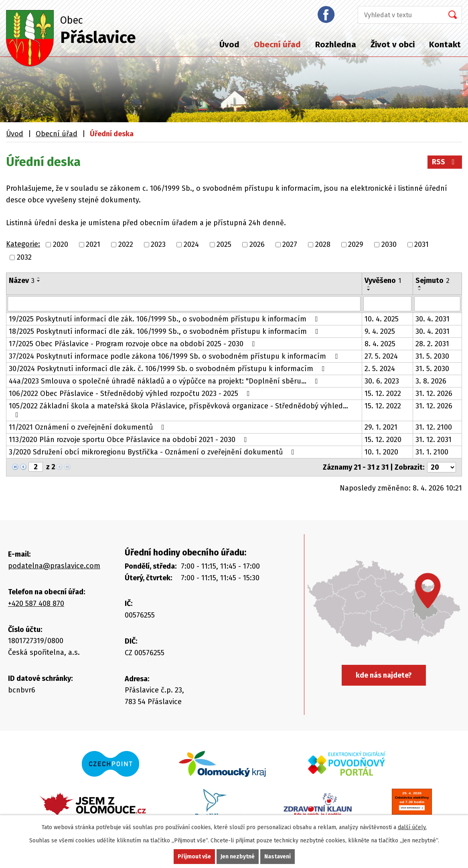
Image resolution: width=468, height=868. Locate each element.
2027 (290, 244)
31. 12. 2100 (434, 427)
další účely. (412, 827)
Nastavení (278, 857)
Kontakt (445, 44)
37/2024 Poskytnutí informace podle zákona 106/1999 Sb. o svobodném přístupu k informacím (175, 356)
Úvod (229, 44)
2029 (356, 244)
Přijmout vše (194, 857)
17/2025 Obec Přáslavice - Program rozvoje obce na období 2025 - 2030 (134, 344)
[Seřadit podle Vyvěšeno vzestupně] (369, 287)
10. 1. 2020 (381, 452)
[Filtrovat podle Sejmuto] (437, 304)
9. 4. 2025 (380, 331)
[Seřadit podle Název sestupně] (39, 281)
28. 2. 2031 (432, 344)
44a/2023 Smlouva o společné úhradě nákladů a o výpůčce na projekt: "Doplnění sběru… (165, 381)
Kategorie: (23, 244)
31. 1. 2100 (432, 452)
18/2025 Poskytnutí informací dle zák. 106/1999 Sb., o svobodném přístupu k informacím (165, 331)
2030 (389, 244)
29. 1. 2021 (381, 427)
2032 (24, 257)
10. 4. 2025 (382, 319)
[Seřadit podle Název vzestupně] (39, 278)
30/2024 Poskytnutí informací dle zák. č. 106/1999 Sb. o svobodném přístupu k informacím (168, 369)
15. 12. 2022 (383, 394)
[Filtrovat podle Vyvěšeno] (388, 304)
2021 (93, 244)
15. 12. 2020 (383, 440)
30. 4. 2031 (433, 319)
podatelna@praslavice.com (54, 566)
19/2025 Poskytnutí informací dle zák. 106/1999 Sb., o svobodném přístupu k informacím (165, 319)
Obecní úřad (277, 44)
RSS (445, 162)
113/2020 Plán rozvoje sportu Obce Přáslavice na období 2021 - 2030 (130, 440)
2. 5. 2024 (380, 369)
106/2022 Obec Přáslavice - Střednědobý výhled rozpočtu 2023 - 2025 (131, 394)
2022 (126, 244)
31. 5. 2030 (432, 356)
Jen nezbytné (238, 857)
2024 (191, 244)
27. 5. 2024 (381, 356)
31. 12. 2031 (434, 440)
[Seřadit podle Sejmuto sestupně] (420, 290)
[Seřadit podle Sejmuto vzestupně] (420, 287)
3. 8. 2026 (431, 381)
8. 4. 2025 (380, 344)
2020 (61, 244)
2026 (257, 244)
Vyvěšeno (383, 281)
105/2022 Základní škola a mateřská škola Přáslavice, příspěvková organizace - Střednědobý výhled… (178, 410)
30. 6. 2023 (382, 381)
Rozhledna (336, 44)
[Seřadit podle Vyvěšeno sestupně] (369, 290)
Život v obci (393, 44)
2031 (421, 244)
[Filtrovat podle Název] (184, 304)
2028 (323, 244)
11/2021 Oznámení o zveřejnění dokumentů (88, 427)
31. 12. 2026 (434, 394)
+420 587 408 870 (36, 604)
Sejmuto (433, 281)
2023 (158, 244)
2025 (224, 244)
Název (22, 281)
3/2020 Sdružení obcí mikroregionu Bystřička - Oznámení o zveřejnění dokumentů (153, 452)
